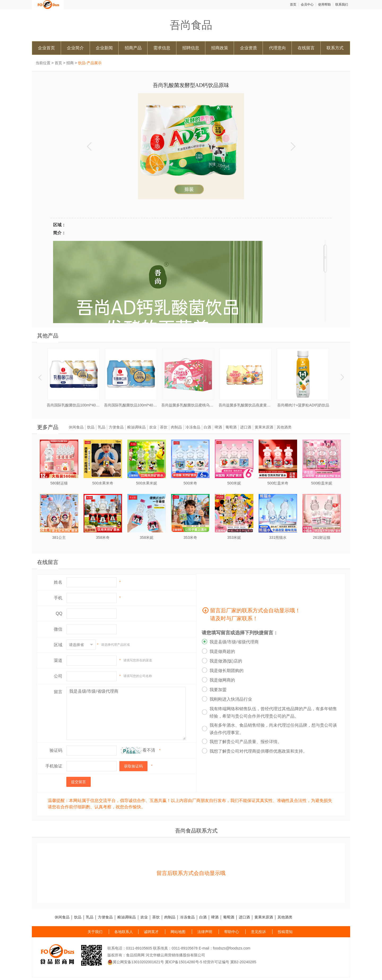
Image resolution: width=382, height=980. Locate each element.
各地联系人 (124, 932)
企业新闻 (104, 48)
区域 (58, 645)
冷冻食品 (193, 427)
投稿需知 (285, 932)
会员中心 (307, 5)
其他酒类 (284, 427)
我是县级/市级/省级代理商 (126, 713)
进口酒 (246, 427)
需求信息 (162, 48)
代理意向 (277, 48)
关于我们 (95, 932)
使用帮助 (324, 5)
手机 (58, 598)
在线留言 (306, 48)
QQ (59, 613)
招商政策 (220, 48)
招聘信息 (191, 48)
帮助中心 (232, 932)
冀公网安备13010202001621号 (136, 962)
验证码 (56, 750)
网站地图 (178, 932)
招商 (70, 63)
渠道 (58, 660)
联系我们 (342, 5)
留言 (58, 692)
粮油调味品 (136, 427)
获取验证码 (133, 766)
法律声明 (205, 932)
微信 (58, 629)
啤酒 (218, 427)
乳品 (102, 427)
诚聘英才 (151, 932)
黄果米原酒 (264, 427)
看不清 (149, 750)
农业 (153, 427)
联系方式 (335, 48)
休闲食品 (76, 427)
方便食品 (116, 427)
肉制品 (176, 427)
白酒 (207, 427)
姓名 (58, 582)
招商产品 (133, 48)
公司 (58, 676)
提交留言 (79, 782)
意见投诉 (258, 932)
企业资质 (249, 48)
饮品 (91, 427)
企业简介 (75, 48)
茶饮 (164, 427)
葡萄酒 (231, 427)
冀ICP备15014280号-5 (184, 962)
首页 (293, 5)
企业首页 (46, 48)
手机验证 (54, 766)
